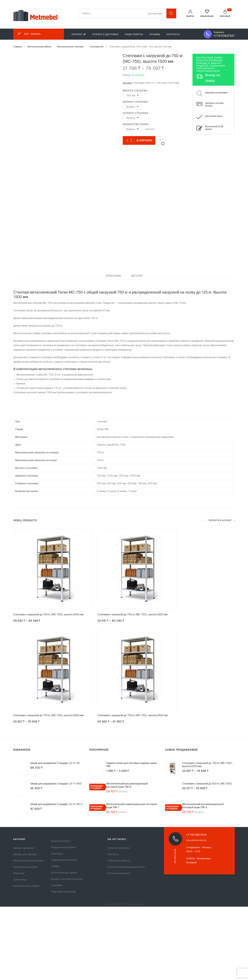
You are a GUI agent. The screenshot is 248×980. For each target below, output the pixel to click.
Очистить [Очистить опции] (150, 129)
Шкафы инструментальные (67, 879)
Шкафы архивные (24, 848)
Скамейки (57, 885)
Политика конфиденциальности (126, 867)
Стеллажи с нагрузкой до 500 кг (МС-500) (207, 784)
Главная (17, 47)
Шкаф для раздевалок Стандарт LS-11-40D (56, 784)
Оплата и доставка (105, 34)
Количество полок (136, 124)
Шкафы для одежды (25, 854)
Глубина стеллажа (135, 113)
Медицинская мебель (64, 848)
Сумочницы (20, 880)
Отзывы (155, 34)
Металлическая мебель (39, 47)
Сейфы (55, 867)
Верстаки (19, 873)
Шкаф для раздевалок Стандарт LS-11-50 (55, 763)
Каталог (79, 34)
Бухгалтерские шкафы (26, 886)
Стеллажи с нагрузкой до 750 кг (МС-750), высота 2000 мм (48, 716)
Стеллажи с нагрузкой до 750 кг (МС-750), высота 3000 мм (48, 615)
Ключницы (57, 854)
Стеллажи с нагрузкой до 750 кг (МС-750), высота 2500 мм (133, 716)
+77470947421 (224, 36)
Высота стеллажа (135, 91)
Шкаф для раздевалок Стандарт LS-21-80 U (56, 804)
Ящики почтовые (61, 841)
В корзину (145, 141)
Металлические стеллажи (70, 47)
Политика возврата (119, 873)
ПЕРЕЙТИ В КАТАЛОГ (221, 521)
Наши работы (134, 34)
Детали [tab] (137, 276)
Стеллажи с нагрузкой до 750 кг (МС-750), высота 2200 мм (133, 615)
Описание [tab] (113, 276)
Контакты (173, 34)
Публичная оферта (119, 861)
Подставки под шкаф (63, 892)
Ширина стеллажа (135, 102)
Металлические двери (64, 873)
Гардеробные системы (64, 860)
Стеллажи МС (97, 47)
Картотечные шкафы (25, 867)
